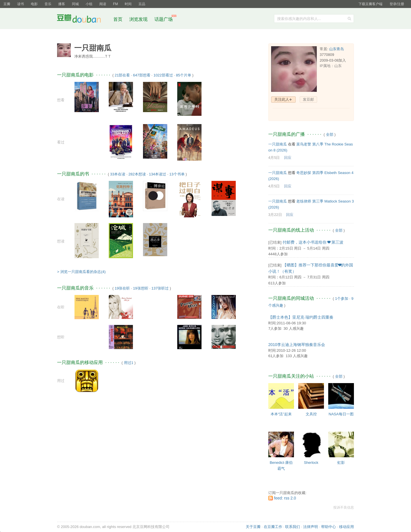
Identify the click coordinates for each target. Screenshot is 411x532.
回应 (288, 158)
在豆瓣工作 (273, 527)
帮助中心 (329, 527)
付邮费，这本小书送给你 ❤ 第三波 (313, 242)
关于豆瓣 (253, 527)
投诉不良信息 (344, 507)
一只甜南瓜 (278, 144)
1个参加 (342, 299)
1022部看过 (163, 75)
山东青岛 (337, 49)
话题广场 (164, 19)
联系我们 (293, 527)
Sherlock (311, 463)
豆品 (142, 4)
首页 (118, 19)
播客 (62, 4)
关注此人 (282, 99)
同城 (75, 4)
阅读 (103, 4)
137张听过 (160, 288)
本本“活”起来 (281, 414)
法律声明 (311, 527)
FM (115, 4)
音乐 (48, 4)
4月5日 (274, 158)
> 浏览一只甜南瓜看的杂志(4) (81, 272)
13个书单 (177, 174)
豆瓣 (7, 4)
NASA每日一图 (341, 414)
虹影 (341, 463)
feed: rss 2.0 (285, 498)
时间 (128, 4)
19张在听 (122, 288)
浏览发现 (139, 19)
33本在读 (118, 174)
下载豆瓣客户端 (370, 4)
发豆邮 (308, 99)
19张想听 (141, 288)
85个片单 (183, 75)
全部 (330, 134)
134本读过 (158, 174)
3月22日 (275, 215)
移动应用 (346, 527)
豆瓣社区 (83, 20)
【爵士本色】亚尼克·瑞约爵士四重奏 (301, 317)
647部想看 (142, 75)
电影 (34, 4)
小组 (89, 4)
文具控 (311, 414)
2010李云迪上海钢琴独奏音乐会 (297, 345)
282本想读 (137, 174)
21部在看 (122, 75)
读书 (21, 4)
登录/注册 (397, 4)
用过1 (129, 363)
